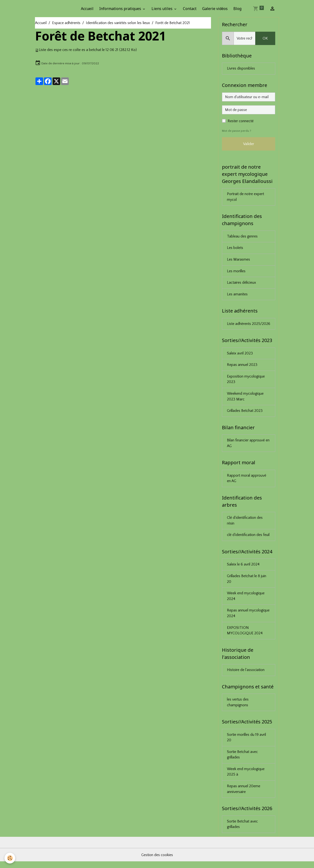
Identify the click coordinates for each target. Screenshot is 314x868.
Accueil (87, 9)
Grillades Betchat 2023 (245, 413)
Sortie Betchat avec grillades (242, 760)
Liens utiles (162, 9)
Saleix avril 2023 (240, 355)
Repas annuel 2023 (242, 367)
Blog (237, 9)
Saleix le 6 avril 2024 (244, 568)
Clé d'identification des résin (245, 524)
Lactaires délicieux (242, 284)
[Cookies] (10, 858)
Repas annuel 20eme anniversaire (244, 795)
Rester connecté (241, 121)
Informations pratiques (121, 9)
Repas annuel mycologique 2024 (249, 618)
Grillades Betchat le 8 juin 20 (247, 583)
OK (265, 38)
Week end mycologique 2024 (246, 600)
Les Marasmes (238, 261)
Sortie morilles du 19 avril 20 (247, 743)
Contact (190, 9)
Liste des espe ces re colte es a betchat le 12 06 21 (79, 50)
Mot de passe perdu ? (237, 131)
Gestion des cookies (157, 861)
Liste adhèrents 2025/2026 (249, 325)
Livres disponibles (241, 69)
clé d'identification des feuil (248, 539)
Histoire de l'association (246, 675)
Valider (249, 144)
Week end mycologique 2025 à (246, 778)
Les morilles (236, 272)
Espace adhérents (66, 23)
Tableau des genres (243, 237)
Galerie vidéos (215, 9)
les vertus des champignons (238, 707)
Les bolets (235, 249)
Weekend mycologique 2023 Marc (245, 399)
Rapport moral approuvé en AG (247, 481)
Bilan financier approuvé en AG (248, 446)
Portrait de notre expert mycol (245, 197)
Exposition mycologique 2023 (246, 381)
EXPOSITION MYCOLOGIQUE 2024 (245, 635)
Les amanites (237, 296)
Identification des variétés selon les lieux (118, 23)
